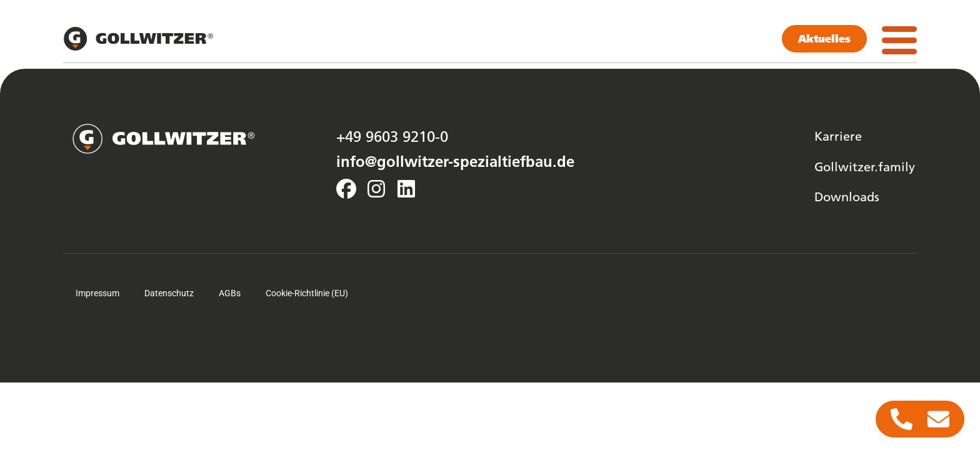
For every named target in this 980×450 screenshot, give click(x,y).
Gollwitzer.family (865, 166)
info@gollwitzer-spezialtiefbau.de (455, 161)
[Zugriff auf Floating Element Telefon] (902, 419)
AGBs (230, 293)
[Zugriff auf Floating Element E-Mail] (938, 419)
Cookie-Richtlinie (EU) (307, 293)
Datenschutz (169, 293)
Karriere (838, 136)
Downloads (847, 196)
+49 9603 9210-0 (392, 136)
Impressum (97, 293)
